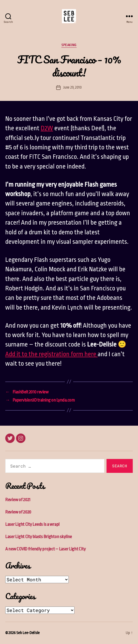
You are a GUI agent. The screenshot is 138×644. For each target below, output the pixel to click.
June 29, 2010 (73, 87)
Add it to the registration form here (51, 354)
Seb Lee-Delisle (28, 633)
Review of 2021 (18, 500)
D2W (47, 128)
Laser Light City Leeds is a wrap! (32, 524)
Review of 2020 (18, 512)
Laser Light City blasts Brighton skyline (39, 537)
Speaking (69, 45)
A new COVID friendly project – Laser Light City (45, 549)
